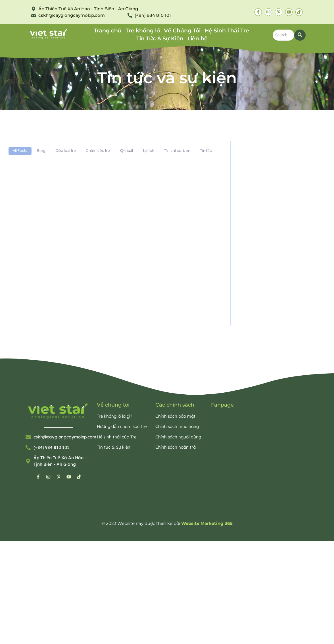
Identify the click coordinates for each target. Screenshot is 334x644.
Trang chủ (108, 31)
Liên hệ (198, 39)
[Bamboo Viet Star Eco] (49, 34)
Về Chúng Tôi (182, 31)
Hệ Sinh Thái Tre (227, 31)
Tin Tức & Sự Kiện (160, 39)
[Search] (283, 35)
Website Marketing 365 (207, 525)
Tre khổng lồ (143, 31)
